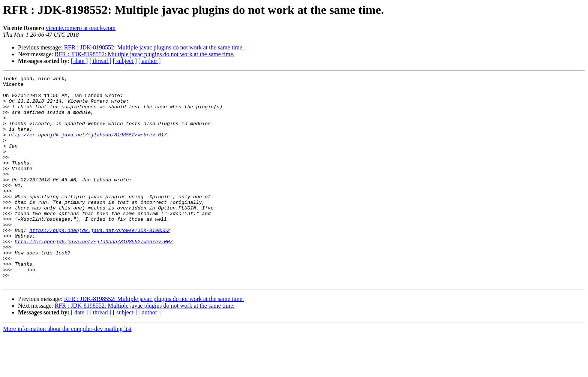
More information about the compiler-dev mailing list (67, 370)
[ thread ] (100, 61)
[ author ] (150, 61)
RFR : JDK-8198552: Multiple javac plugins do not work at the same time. (154, 47)
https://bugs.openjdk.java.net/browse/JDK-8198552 (99, 262)
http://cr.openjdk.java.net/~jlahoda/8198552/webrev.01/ (88, 147)
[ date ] (79, 61)
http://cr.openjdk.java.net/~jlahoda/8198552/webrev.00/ (94, 275)
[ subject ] (125, 61)
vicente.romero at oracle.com (81, 28)
